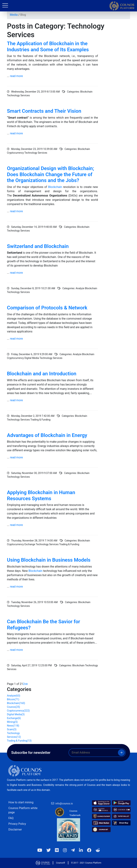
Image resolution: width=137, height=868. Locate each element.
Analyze (14, 696)
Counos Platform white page (23, 810)
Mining (12, 722)
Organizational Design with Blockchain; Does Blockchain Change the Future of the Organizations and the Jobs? (50, 174)
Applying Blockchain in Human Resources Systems (41, 495)
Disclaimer (15, 830)
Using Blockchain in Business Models (49, 560)
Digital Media (16, 714)
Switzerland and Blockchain (38, 246)
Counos (13, 707)
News (13, 726)
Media (14, 15)
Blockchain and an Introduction (42, 374)
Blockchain (55, 187)
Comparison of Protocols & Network (47, 308)
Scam (12, 729)
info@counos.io (64, 804)
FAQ (11, 818)
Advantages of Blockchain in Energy (47, 435)
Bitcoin (13, 699)
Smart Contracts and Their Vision (44, 111)
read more (16, 76)
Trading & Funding (19, 741)
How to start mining (21, 802)
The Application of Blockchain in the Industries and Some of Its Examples (48, 47)
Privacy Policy (17, 824)
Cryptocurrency (18, 711)
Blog (23, 15)
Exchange (14, 718)
